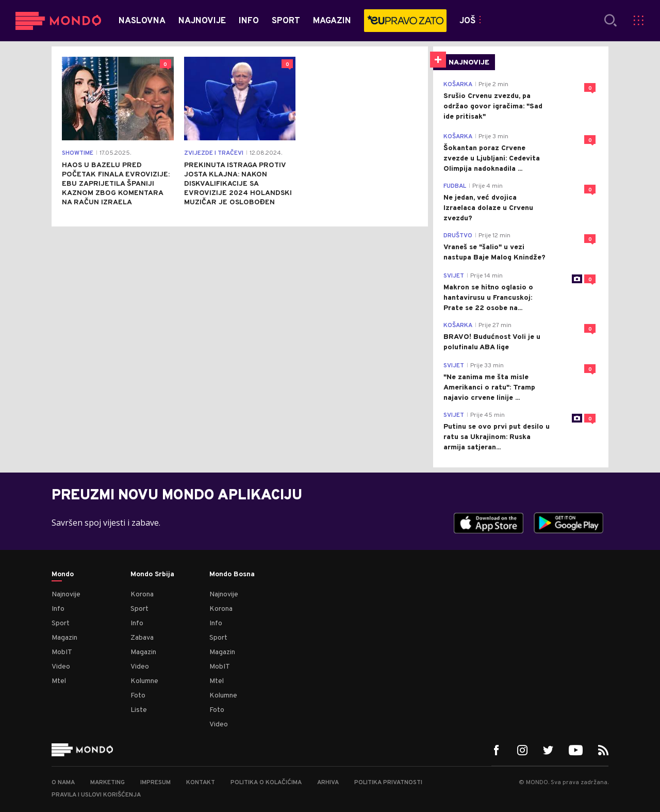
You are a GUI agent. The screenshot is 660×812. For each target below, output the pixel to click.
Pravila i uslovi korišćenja (96, 795)
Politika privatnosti (388, 783)
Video (61, 667)
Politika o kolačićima (266, 783)
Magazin (64, 638)
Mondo (63, 575)
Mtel (59, 681)
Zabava (142, 638)
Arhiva (328, 783)
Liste (139, 710)
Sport (61, 623)
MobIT (62, 652)
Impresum (155, 783)
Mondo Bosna (232, 575)
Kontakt (201, 783)
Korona (142, 595)
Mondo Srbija (152, 575)
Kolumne (144, 681)
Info (58, 609)
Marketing (108, 783)
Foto (138, 696)
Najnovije (66, 595)
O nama (63, 783)
